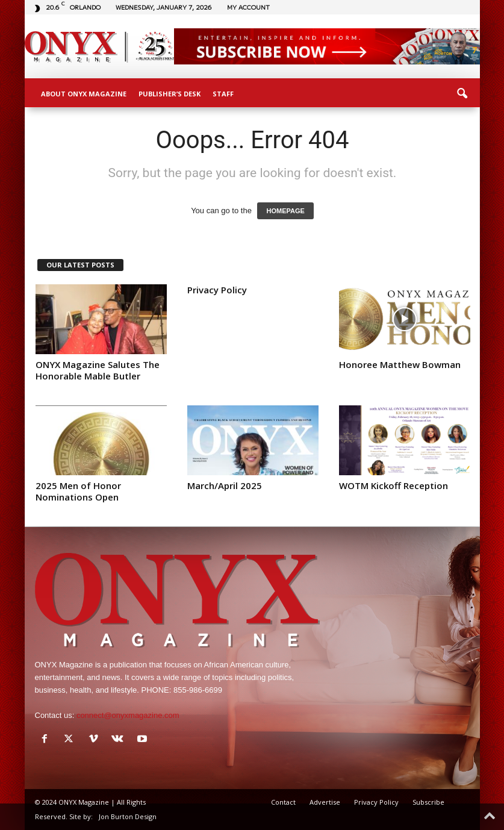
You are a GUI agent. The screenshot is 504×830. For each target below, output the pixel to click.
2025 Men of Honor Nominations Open (78, 491)
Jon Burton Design (128, 816)
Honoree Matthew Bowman (400, 364)
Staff (223, 94)
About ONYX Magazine (84, 94)
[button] (462, 94)
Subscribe (428, 802)
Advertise (325, 802)
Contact (283, 802)
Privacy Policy (217, 290)
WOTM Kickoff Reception (394, 485)
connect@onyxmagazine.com (128, 715)
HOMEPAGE (285, 211)
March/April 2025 (225, 485)
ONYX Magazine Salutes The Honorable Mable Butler (98, 370)
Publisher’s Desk (170, 94)
